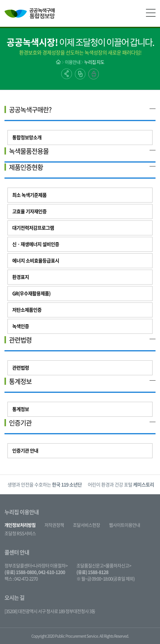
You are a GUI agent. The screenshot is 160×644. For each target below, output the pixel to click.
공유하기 (67, 74)
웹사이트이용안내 (124, 525)
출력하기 (94, 74)
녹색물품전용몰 (29, 151)
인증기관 (20, 423)
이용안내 (73, 62)
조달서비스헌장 (86, 525)
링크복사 (80, 74)
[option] (45, 485)
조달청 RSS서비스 (20, 533)
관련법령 (20, 340)
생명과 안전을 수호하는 (45, 484)
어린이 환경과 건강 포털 (121, 484)
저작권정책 (54, 525)
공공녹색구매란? (30, 109)
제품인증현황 (26, 167)
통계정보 (20, 381)
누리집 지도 (94, 62)
